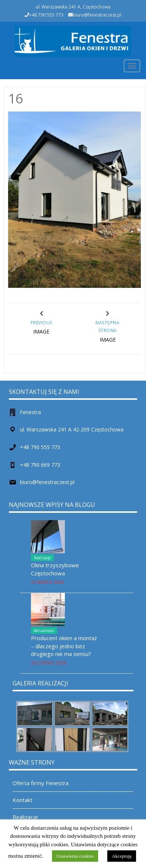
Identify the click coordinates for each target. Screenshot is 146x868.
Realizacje (42, 558)
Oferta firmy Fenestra (41, 783)
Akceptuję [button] (121, 856)
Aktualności (44, 631)
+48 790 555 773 (40, 447)
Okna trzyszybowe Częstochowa (55, 569)
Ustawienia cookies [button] (75, 856)
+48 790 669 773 (40, 465)
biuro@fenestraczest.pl (97, 15)
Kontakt (22, 800)
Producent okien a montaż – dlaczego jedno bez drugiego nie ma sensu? (64, 646)
